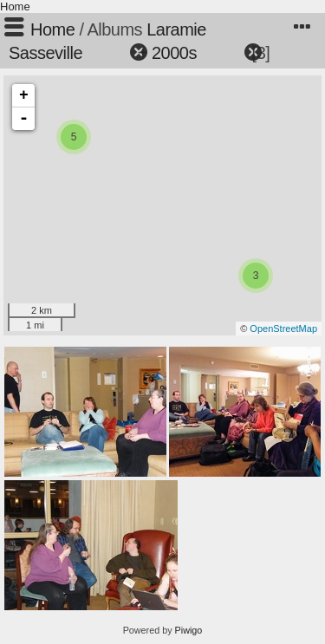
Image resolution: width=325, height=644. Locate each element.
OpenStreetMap (283, 329)
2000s (174, 53)
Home (15, 7)
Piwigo (189, 630)
